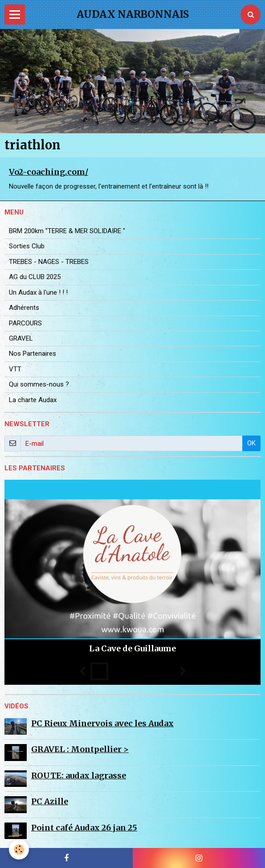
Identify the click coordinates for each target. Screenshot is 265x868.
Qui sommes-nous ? (39, 384)
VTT (15, 369)
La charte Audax (33, 400)
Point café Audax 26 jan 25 (84, 828)
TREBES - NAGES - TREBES (49, 262)
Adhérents (24, 308)
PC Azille (50, 801)
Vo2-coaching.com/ (49, 172)
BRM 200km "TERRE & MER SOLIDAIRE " (67, 231)
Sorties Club (27, 246)
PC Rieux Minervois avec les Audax (102, 723)
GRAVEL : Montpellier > (80, 749)
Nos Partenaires (33, 354)
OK (251, 443)
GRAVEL (21, 338)
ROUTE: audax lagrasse (79, 775)
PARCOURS (25, 323)
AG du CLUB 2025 (35, 277)
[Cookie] (19, 849)
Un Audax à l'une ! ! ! (38, 292)
